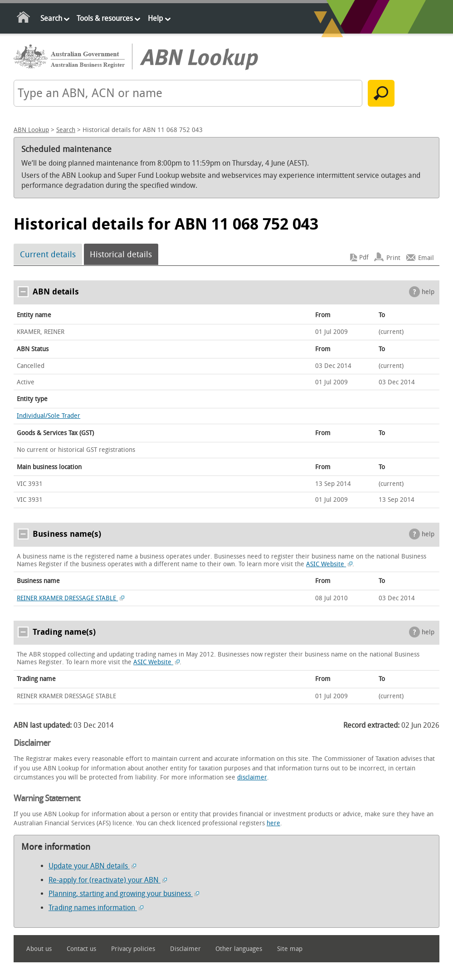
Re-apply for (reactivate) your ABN (108, 880)
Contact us (81, 949)
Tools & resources (105, 18)
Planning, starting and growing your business (124, 894)
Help (155, 18)
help (428, 292)
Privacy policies (133, 949)
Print (393, 257)
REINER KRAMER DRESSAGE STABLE (71, 598)
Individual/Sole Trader (49, 416)
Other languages (239, 949)
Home (24, 19)
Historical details (121, 255)
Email (426, 257)
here (273, 823)
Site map (290, 949)
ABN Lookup (31, 130)
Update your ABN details (92, 866)
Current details (48, 255)
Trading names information (96, 908)
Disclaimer (185, 949)
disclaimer (252, 777)
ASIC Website (329, 564)
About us (39, 949)
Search (51, 18)
